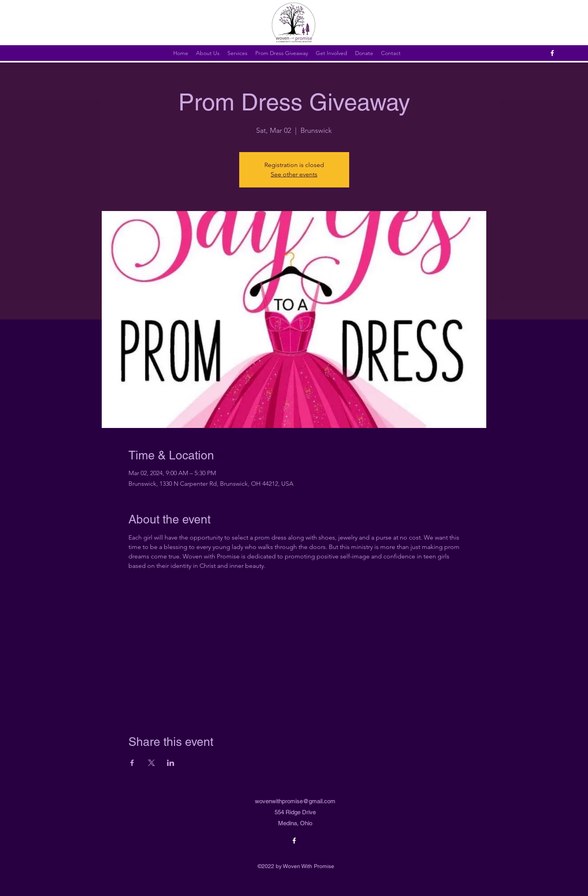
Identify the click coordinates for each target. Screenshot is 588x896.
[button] (282, 53)
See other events (294, 174)
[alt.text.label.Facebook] (552, 53)
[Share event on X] (151, 763)
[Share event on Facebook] (132, 763)
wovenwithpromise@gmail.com (295, 801)
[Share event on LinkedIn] (171, 763)
